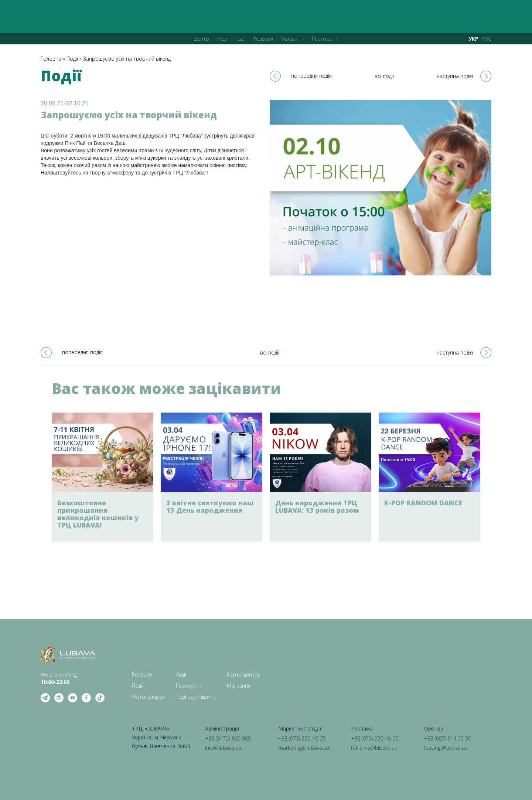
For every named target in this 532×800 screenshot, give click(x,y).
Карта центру (243, 674)
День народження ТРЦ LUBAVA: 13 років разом (317, 506)
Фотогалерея (148, 697)
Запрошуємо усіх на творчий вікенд (127, 59)
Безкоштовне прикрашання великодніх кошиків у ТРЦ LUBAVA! (98, 514)
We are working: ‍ (59, 678)
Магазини (292, 39)
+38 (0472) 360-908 (228, 738)
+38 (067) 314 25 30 (448, 738)
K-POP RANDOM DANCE (423, 503)
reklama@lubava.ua (374, 748)
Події (240, 39)
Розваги (263, 39)
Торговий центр (196, 697)
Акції (222, 39)
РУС (487, 39)
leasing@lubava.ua (446, 748)
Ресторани (325, 39)
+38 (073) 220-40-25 (302, 738)
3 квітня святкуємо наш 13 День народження (210, 506)
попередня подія (311, 76)
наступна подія (455, 76)
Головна (51, 59)
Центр (201, 39)
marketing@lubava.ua (304, 748)
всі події (384, 76)
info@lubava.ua (223, 748)
